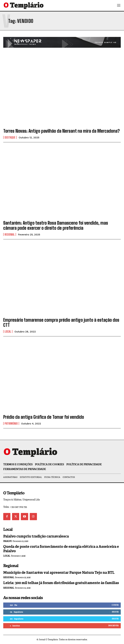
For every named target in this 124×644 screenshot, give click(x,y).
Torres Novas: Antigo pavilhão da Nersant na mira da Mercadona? (61, 131)
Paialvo (8, 541)
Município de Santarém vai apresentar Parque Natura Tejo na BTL (59, 573)
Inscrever (113, 626)
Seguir (115, 612)
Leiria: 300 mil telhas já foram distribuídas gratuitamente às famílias (61, 583)
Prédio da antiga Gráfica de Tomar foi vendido (44, 417)
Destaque (10, 137)
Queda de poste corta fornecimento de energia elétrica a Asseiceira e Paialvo (61, 549)
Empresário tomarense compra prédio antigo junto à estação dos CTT (61, 322)
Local (8, 331)
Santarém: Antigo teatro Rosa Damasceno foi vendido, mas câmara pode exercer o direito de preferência (56, 225)
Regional (10, 234)
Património (11, 423)
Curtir (115, 605)
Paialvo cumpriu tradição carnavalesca (36, 536)
